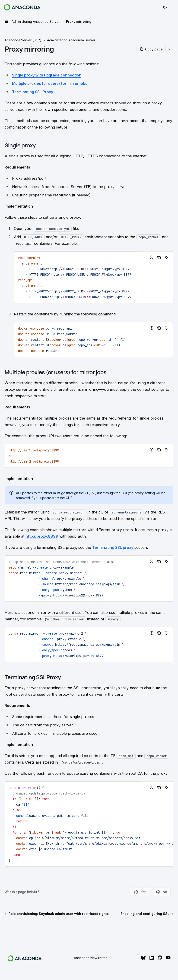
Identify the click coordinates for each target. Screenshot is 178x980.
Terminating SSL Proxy (33, 92)
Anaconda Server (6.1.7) (23, 40)
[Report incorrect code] (152, 257)
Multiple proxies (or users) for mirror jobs (50, 83)
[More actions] (172, 7)
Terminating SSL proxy (113, 547)
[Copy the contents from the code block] (159, 257)
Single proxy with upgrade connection (47, 75)
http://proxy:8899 (42, 536)
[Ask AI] (166, 257)
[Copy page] (151, 49)
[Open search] (156, 7)
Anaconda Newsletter (90, 958)
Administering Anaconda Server (71, 40)
